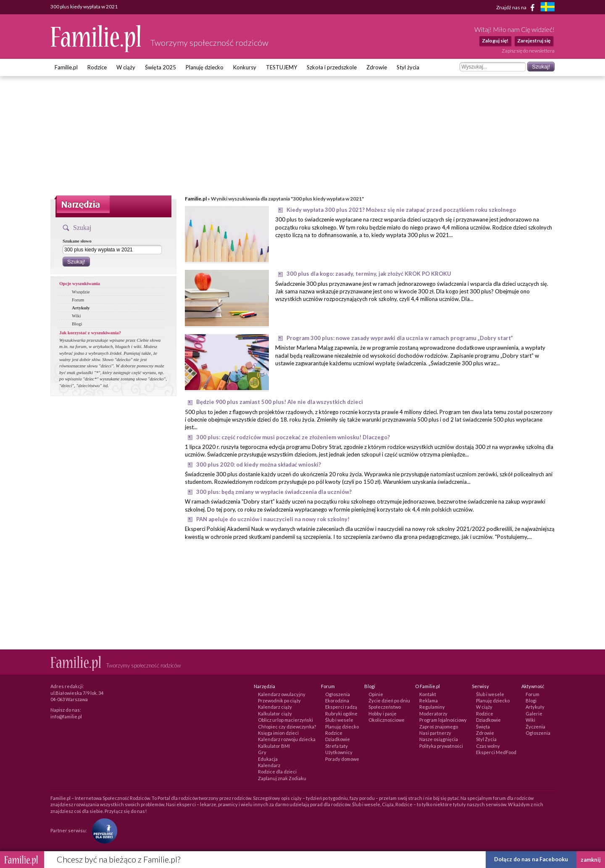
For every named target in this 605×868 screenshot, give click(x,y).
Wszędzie (81, 292)
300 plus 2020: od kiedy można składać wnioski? (259, 464)
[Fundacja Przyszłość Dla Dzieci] (103, 830)
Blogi (77, 324)
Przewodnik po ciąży (279, 700)
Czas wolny (488, 746)
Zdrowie (377, 67)
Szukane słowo (77, 241)
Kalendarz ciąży (275, 707)
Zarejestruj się (534, 41)
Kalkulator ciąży (275, 714)
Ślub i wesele (339, 720)
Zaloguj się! (495, 41)
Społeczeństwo (385, 707)
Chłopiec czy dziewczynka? (287, 727)
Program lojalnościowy (443, 720)
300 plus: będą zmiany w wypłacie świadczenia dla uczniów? (274, 492)
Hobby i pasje (383, 714)
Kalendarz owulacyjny (282, 694)
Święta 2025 (160, 67)
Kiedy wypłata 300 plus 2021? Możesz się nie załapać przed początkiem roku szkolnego (401, 210)
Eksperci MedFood (496, 752)
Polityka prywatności (441, 746)
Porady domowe (342, 759)
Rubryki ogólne (341, 714)
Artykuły (81, 308)
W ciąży (126, 67)
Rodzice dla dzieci (277, 772)
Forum (78, 300)
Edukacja (268, 759)
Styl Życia (486, 739)
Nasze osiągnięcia (439, 739)
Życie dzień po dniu (389, 700)
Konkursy (245, 67)
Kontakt (428, 694)
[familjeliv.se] (547, 8)
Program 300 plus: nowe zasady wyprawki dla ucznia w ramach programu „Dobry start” (400, 338)
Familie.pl (66, 67)
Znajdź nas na (517, 8)
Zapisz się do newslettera (528, 51)
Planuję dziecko (205, 67)
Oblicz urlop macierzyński (285, 720)
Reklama (429, 700)
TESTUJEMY (281, 67)
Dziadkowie (338, 739)
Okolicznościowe (387, 720)
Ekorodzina (337, 700)
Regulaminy (432, 707)
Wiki (76, 316)
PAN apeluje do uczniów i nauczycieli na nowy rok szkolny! (273, 519)
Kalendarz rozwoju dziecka (287, 739)
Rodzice (97, 67)
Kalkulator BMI (274, 746)
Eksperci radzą (341, 707)
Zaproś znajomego (439, 727)
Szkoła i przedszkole (332, 67)
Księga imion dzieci (278, 733)
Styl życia (408, 67)
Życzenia (535, 727)
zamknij (591, 860)
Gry (262, 752)
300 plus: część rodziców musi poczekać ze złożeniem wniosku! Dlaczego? (293, 437)
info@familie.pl (66, 716)
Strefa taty (337, 746)
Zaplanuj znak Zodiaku (282, 778)
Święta (483, 727)
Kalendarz (269, 765)
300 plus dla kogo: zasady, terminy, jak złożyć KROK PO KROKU (369, 274)
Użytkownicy (339, 752)
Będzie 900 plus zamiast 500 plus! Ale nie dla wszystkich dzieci (280, 402)
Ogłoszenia (338, 694)
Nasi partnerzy (435, 733)
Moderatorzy (433, 714)
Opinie (376, 694)
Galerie (534, 714)
